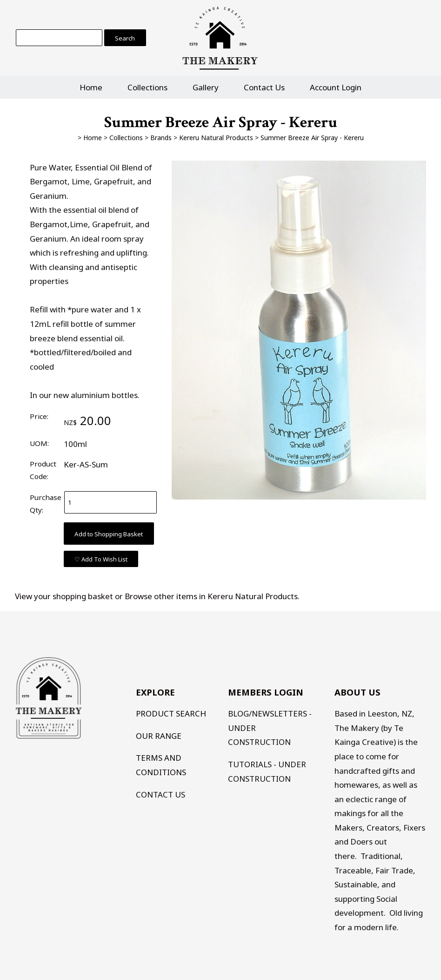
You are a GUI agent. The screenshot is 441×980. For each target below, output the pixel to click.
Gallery (206, 87)
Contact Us (264, 87)
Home (91, 87)
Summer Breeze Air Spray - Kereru (312, 138)
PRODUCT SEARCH (171, 713)
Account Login (336, 87)
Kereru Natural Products (216, 138)
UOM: (39, 443)
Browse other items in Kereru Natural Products (211, 596)
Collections (147, 87)
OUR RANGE (159, 736)
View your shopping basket (64, 596)
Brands (161, 138)
